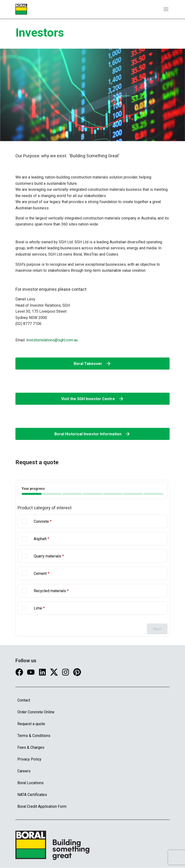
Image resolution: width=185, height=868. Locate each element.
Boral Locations (30, 783)
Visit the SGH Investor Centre (93, 399)
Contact (24, 700)
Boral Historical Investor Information (92, 434)
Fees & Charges (31, 747)
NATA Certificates (32, 795)
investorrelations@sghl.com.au (52, 340)
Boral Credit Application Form (42, 806)
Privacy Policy (29, 759)
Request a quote (31, 724)
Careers (24, 771)
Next (157, 629)
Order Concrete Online (36, 712)
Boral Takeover (92, 364)
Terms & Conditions (34, 736)
